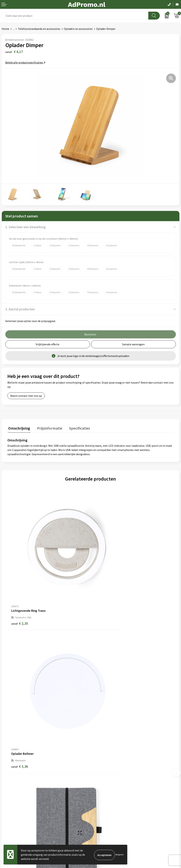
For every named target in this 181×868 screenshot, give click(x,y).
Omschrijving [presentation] (18, 427)
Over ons (98, 733)
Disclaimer (99, 803)
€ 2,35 (20, 588)
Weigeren (120, 855)
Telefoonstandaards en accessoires (39, 29)
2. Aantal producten (20, 309)
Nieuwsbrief (100, 738)
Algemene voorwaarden (107, 787)
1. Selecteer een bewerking (25, 227)
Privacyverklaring (103, 798)
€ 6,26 (20, 698)
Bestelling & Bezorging (16, 793)
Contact (7, 787)
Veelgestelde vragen (105, 744)
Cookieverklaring (103, 793)
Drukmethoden (101, 754)
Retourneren (10, 803)
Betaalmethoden (12, 798)
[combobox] (75, 16)
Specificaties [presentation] (75, 427)
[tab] (18, 428)
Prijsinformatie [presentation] (47, 427)
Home (5, 29)
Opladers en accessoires (78, 29)
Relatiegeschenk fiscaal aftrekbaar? (114, 749)
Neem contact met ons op (26, 396)
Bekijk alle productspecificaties (25, 62)
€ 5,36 (103, 588)
